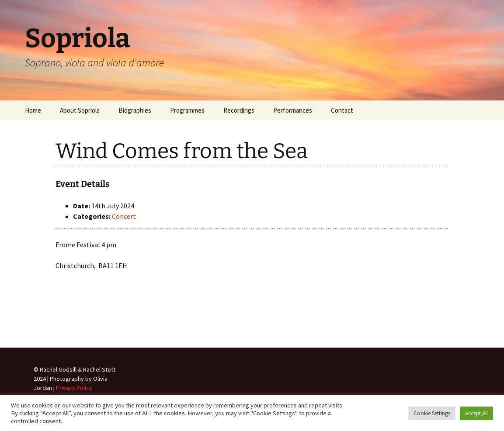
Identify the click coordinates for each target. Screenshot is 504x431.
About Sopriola (80, 110)
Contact (342, 110)
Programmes (187, 110)
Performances (293, 110)
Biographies (135, 110)
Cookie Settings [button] (432, 413)
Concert (124, 216)
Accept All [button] (476, 413)
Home (33, 110)
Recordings (239, 110)
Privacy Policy (74, 388)
